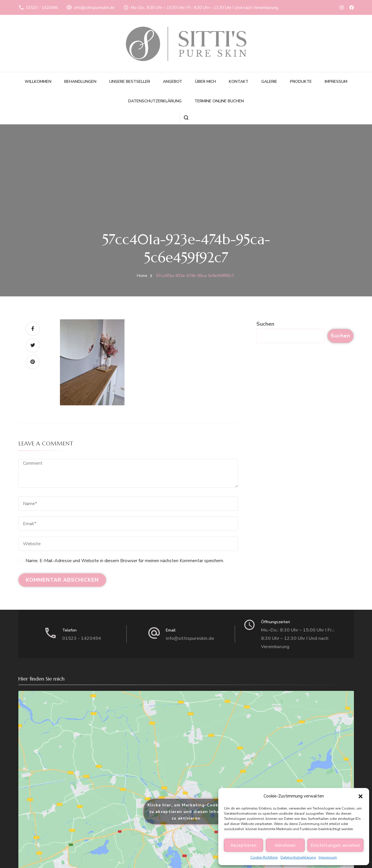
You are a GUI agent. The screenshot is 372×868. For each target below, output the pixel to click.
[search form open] (186, 118)
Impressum (328, 857)
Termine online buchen (219, 101)
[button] (361, 796)
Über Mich (206, 82)
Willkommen (38, 82)
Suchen (265, 324)
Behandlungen (80, 82)
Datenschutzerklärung (298, 857)
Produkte (301, 82)
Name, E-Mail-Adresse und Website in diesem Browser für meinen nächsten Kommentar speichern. (125, 561)
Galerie (269, 82)
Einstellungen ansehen (335, 845)
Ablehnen (285, 845)
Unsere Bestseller (130, 82)
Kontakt (239, 82)
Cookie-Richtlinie (264, 857)
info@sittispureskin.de (94, 8)
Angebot (173, 82)
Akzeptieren (244, 845)
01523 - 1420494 (42, 8)
